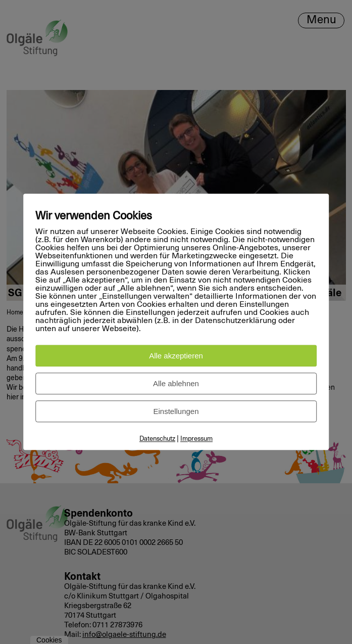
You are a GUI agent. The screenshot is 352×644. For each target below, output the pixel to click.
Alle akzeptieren (176, 356)
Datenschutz (157, 440)
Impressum (196, 440)
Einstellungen (176, 412)
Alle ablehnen (176, 384)
